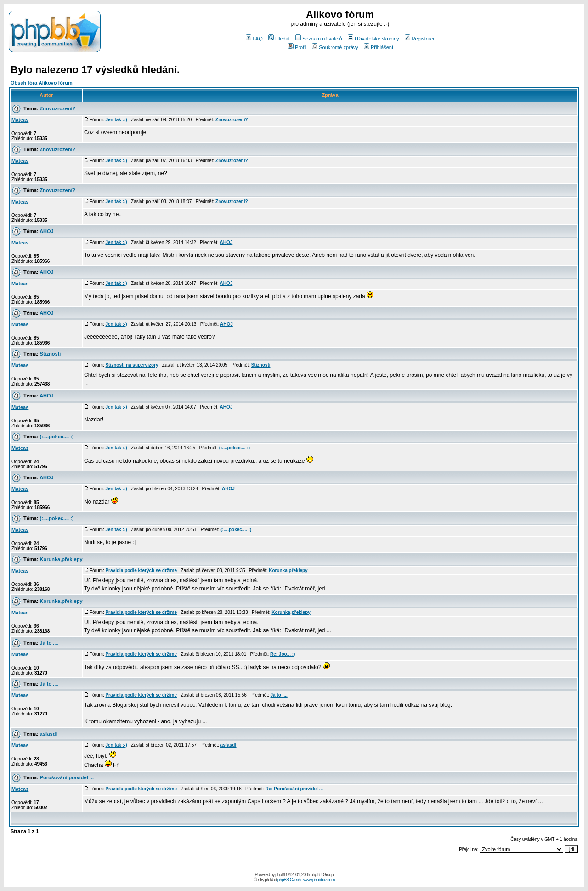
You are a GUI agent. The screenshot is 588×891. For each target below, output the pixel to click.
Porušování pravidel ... (67, 777)
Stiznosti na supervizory (132, 365)
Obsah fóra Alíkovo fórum (42, 83)
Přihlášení (379, 47)
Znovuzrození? (58, 108)
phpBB (281, 875)
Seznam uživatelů (319, 39)
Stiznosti (51, 354)
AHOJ (47, 231)
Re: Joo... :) (283, 654)
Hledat (279, 39)
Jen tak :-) (116, 120)
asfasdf (49, 734)
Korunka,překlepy (61, 559)
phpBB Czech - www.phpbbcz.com (306, 880)
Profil (297, 47)
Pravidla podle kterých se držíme (141, 570)
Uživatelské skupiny (373, 39)
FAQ (254, 39)
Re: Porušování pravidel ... (294, 789)
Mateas (20, 120)
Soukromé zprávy (335, 47)
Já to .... (49, 643)
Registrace (420, 39)
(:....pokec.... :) (57, 437)
